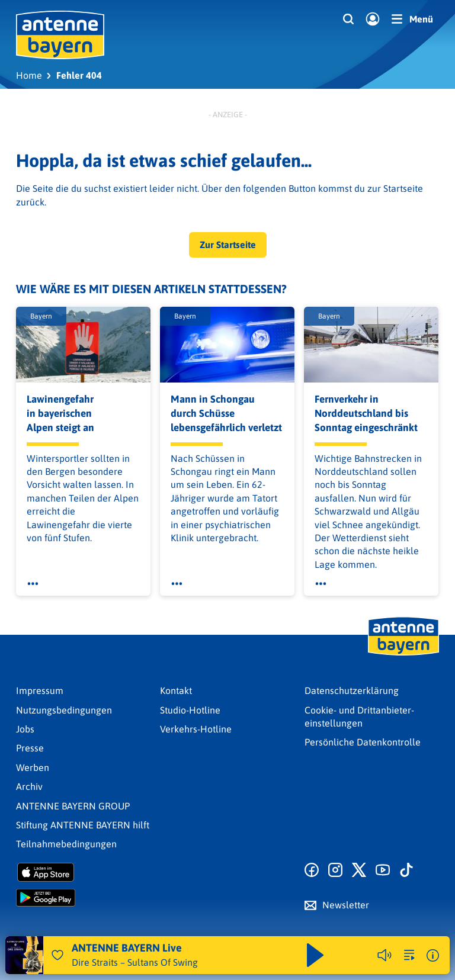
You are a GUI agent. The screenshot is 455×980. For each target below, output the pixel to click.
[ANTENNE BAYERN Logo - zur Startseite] (60, 35)
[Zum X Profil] (359, 870)
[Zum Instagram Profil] (335, 870)
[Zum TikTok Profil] (406, 870)
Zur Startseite (228, 245)
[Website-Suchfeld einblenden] (348, 20)
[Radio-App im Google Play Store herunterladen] (83, 898)
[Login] (373, 20)
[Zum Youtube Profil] (383, 870)
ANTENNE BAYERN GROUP (73, 806)
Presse (30, 748)
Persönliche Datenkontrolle (363, 742)
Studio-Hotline (190, 710)
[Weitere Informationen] (433, 955)
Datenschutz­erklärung (352, 690)
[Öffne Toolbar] (33, 584)
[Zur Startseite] (403, 654)
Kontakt (176, 690)
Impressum (40, 690)
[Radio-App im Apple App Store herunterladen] (83, 872)
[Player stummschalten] (384, 955)
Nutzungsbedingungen (64, 710)
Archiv (29, 786)
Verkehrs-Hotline (196, 729)
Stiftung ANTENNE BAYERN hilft (83, 825)
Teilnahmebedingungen (66, 844)
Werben (33, 767)
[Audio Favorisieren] (57, 955)
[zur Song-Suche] (409, 955)
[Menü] (412, 19)
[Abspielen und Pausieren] (315, 955)
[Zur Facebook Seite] (312, 870)
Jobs (25, 729)
